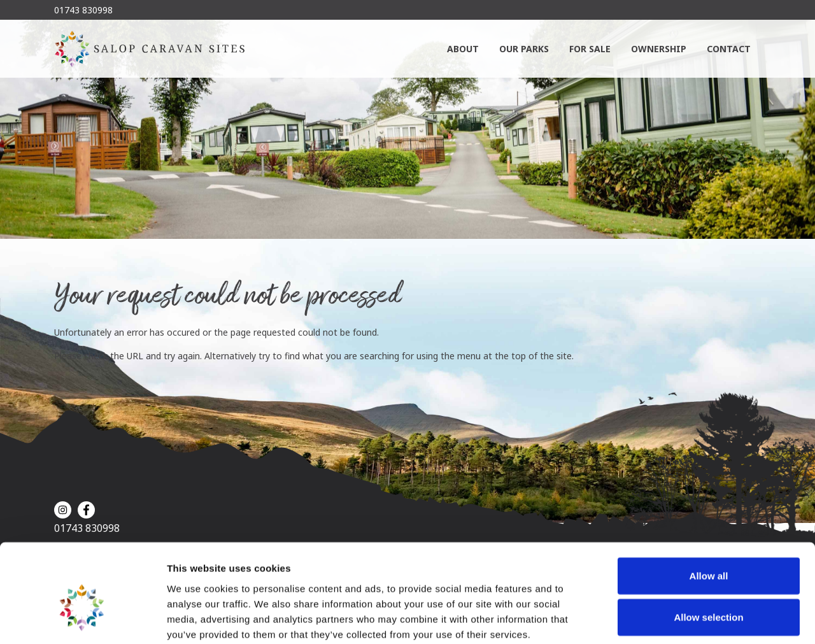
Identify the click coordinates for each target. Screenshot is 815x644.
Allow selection (708, 551)
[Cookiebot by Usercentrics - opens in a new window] (82, 619)
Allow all (709, 509)
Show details (668, 619)
